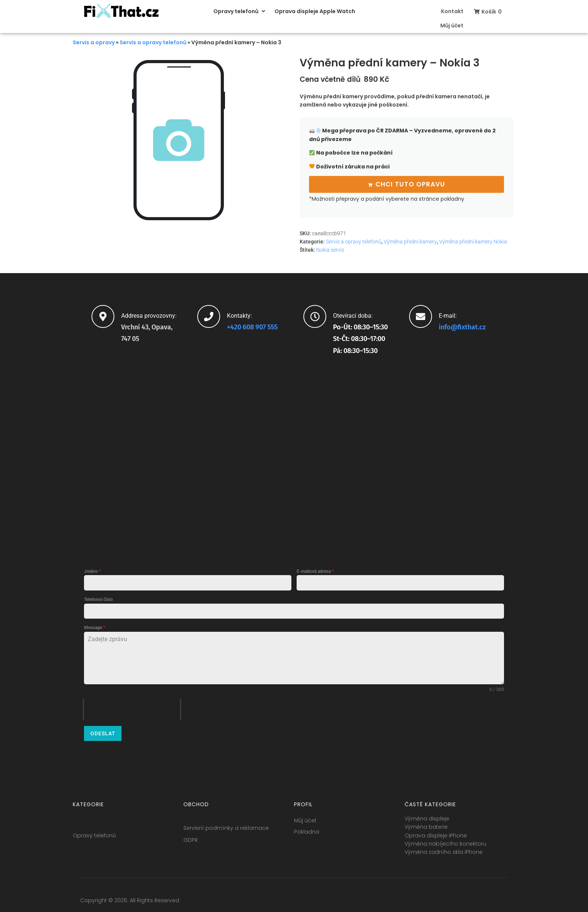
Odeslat (103, 732)
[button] (240, 11)
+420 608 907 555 (252, 326)
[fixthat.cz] (294, 456)
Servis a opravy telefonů (153, 42)
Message (94, 627)
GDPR (190, 835)
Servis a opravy (94, 42)
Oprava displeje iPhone (436, 831)
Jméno (92, 570)
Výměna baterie (426, 822)
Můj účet (305, 816)
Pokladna (307, 827)
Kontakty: (239, 314)
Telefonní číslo (98, 598)
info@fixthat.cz (462, 326)
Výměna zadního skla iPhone (444, 847)
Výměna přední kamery (410, 240)
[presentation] (132, 708)
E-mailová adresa (315, 570)
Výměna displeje (427, 814)
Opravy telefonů (94, 831)
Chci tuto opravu (410, 183)
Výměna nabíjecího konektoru (445, 839)
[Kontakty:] (209, 315)
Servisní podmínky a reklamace (226, 823)
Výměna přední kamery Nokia (473, 240)
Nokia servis (330, 249)
